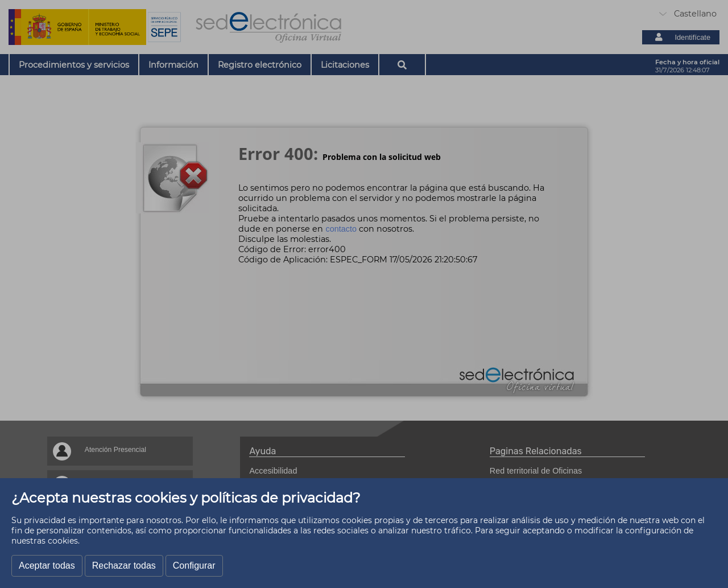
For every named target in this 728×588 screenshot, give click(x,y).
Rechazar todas (124, 566)
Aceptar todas (47, 566)
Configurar (194, 566)
